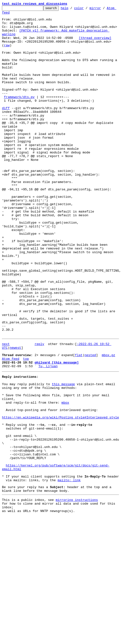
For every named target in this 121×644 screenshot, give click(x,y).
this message (63, 457)
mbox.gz (109, 424)
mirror (103, 9)
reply (39, 410)
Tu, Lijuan (48, 437)
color (86, 9)
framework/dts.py (19, 115)
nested (90, 424)
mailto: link (69, 572)
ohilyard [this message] (57, 432)
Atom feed (11, 15)
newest (15, 415)
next (6, 410)
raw (7, 53)
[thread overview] (95, 44)
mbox (65, 479)
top (26, 428)
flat (79, 424)
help (72, 9)
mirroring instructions (77, 594)
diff (6, 129)
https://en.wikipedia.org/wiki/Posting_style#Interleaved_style (60, 497)
